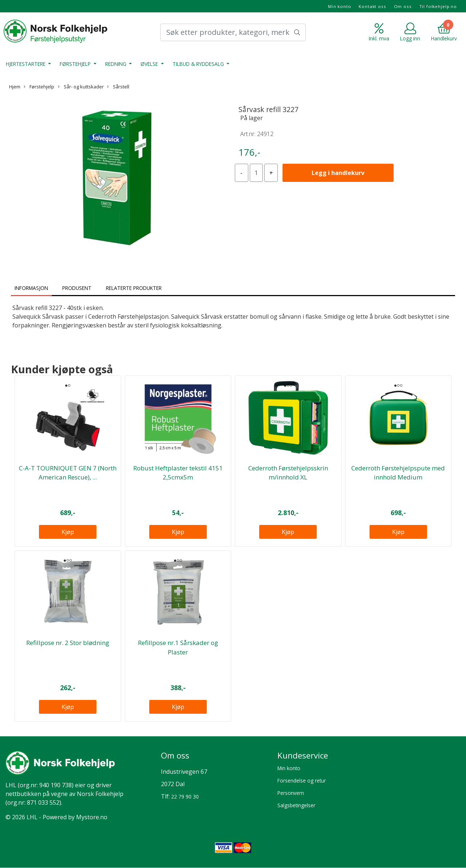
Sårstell (118, 87)
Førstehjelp (76, 64)
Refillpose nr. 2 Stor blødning (68, 643)
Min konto (340, 6)
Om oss (403, 6)
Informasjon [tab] (31, 288)
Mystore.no (92, 817)
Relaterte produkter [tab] (134, 288)
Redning (116, 64)
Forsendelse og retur (302, 781)
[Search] (233, 32)
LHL (11, 785)
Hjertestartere (26, 64)
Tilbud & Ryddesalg (199, 64)
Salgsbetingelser (296, 805)
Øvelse (150, 64)
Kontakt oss (372, 6)
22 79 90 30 (185, 797)
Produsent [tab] (77, 288)
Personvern (291, 793)
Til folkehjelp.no (438, 6)
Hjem (15, 87)
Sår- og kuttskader (81, 87)
